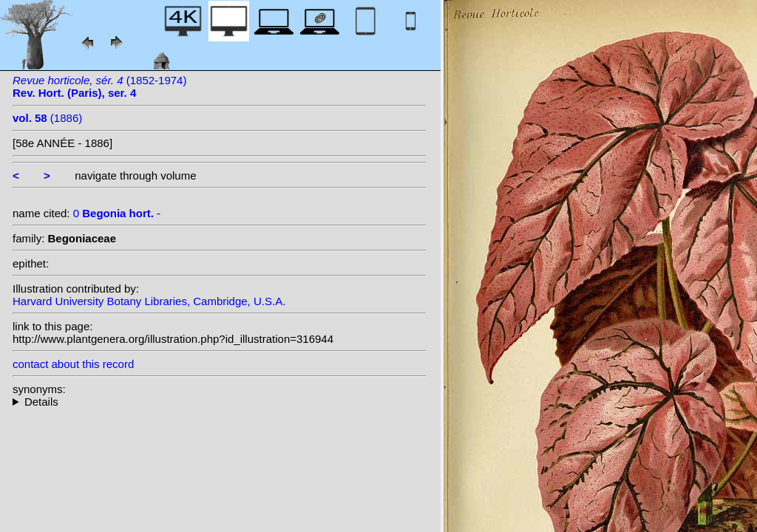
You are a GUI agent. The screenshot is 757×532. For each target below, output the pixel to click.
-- (220, 402)
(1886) (47, 118)
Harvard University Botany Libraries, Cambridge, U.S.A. (149, 301)
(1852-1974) (99, 86)
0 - (117, 213)
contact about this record (73, 364)
